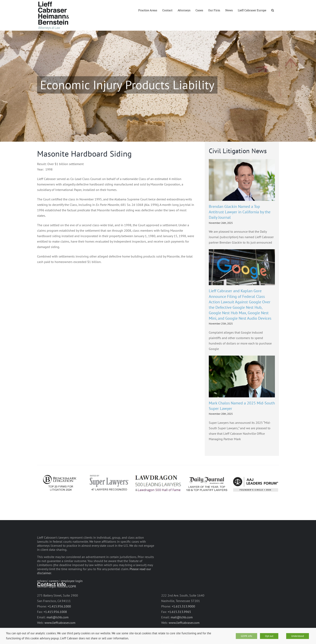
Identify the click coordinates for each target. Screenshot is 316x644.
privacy (42, 593)
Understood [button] (298, 636)
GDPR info (246, 636)
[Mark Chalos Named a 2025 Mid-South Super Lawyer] (242, 388)
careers (54, 593)
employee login (72, 593)
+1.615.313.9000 (183, 618)
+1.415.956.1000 (59, 618)
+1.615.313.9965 (179, 623)
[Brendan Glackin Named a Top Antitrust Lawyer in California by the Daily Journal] (242, 192)
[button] (273, 10)
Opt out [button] (269, 636)
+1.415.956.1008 (55, 624)
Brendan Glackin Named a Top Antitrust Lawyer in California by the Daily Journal (240, 224)
